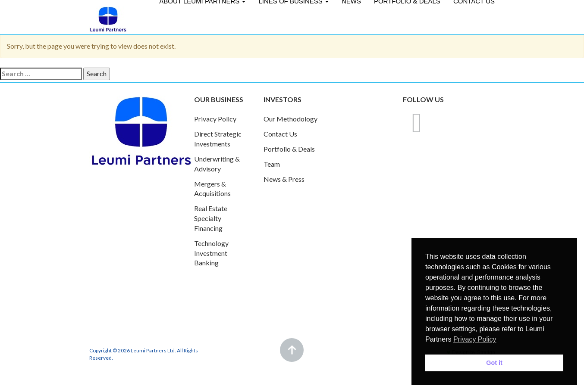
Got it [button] (494, 363)
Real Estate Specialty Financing (211, 218)
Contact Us (280, 134)
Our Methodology (290, 119)
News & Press (284, 179)
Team (272, 164)
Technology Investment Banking (211, 253)
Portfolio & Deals (289, 149)
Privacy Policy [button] (475, 339)
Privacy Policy (215, 119)
